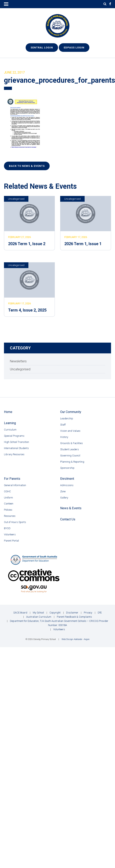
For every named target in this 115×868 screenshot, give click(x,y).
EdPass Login (74, 48)
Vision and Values (70, 431)
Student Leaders (70, 449)
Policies (8, 510)
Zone (63, 491)
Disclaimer (72, 613)
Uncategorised (16, 199)
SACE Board (20, 613)
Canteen (9, 504)
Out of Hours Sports (15, 522)
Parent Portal (11, 541)
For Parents (12, 479)
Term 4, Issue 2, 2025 (27, 310)
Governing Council (70, 456)
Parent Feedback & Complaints (74, 617)
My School (38, 613)
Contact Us (68, 519)
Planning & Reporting (72, 462)
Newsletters (18, 361)
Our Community (71, 412)
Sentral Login (42, 48)
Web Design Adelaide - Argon (76, 639)
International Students (16, 448)
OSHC (7, 491)
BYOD (7, 528)
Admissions (67, 485)
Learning (10, 423)
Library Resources (14, 454)
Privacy (88, 613)
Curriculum (10, 430)
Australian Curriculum (39, 617)
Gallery (64, 498)
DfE (100, 613)
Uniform (8, 498)
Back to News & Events (27, 166)
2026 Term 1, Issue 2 (27, 244)
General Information (15, 485)
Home (8, 412)
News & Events (71, 508)
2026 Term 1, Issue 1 (83, 244)
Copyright (55, 613)
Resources (10, 516)
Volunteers (10, 534)
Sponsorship (67, 468)
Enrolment (67, 479)
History (64, 437)
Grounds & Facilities (72, 443)
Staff (63, 425)
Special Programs (14, 436)
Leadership (67, 418)
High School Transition (16, 442)
